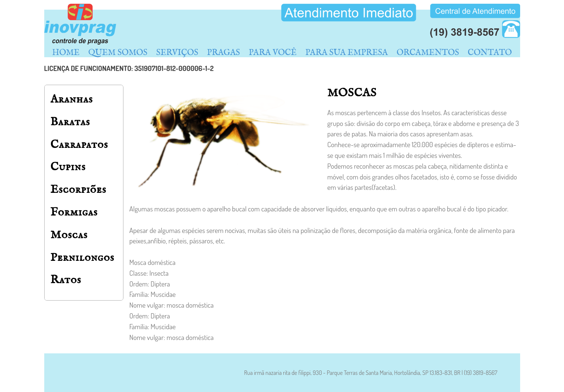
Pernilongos (83, 258)
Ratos (66, 280)
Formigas (74, 212)
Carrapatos (79, 145)
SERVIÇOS (177, 53)
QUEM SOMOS (118, 53)
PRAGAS (224, 53)
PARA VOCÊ (273, 53)
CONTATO (490, 53)
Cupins (68, 167)
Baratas (70, 122)
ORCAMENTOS (428, 53)
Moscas (69, 235)
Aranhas (72, 99)
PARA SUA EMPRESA (347, 53)
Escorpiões (78, 190)
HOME (66, 53)
